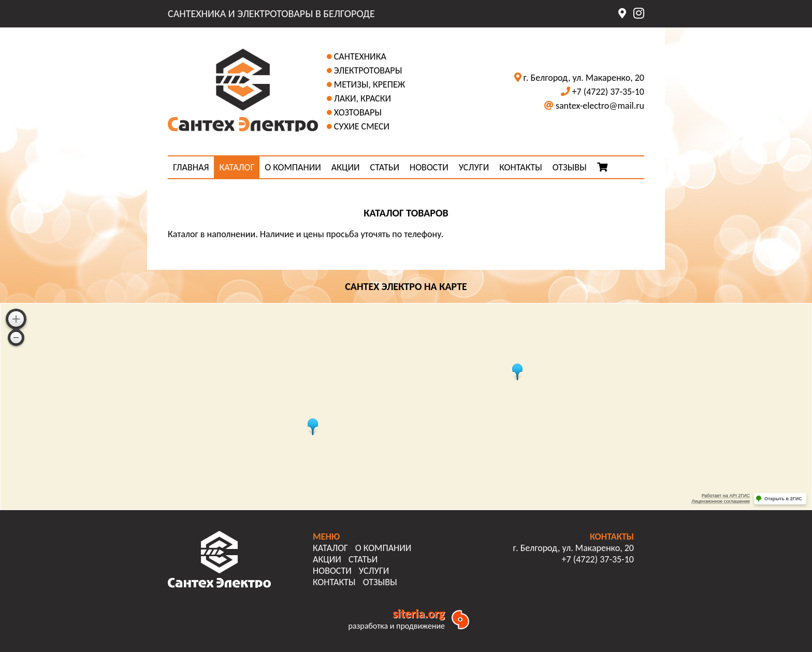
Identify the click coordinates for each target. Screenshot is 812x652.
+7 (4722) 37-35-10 (608, 92)
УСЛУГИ (474, 167)
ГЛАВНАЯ (191, 167)
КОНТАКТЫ (521, 167)
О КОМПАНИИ (293, 167)
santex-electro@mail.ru (600, 106)
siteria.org (419, 613)
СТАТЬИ (385, 167)
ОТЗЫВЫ (570, 167)
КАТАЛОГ (237, 167)
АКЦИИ (346, 167)
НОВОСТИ (429, 167)
